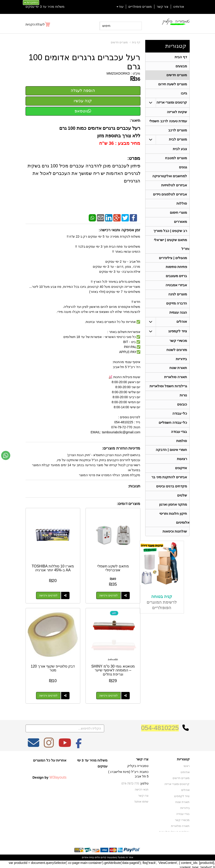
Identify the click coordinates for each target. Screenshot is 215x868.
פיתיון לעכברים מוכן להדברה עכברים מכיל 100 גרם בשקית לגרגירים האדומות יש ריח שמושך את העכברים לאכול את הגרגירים (83, 173)
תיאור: (135, 121)
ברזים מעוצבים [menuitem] (176, 282)
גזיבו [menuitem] (184, 95)
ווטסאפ (83, 111)
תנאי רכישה (142, 788)
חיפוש (106, 26)
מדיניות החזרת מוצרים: (121, 448)
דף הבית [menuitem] (181, 57)
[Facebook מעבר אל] (79, 744)
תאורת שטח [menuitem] (178, 376)
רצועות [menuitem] (182, 469)
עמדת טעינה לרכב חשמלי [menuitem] (168, 123)
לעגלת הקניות (35, 24)
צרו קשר (142, 758)
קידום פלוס (100, 856)
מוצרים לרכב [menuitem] (178, 132)
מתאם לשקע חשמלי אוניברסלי (113, 568)
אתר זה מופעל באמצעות (107, 856)
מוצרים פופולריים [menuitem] (140, 7)
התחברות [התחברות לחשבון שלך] (31, 3)
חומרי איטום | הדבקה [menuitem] (171, 460)
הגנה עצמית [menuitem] (178, 319)
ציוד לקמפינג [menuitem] (178, 338)
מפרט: (134, 158)
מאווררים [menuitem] (180, 226)
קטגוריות (176, 46)
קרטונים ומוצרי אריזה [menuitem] (172, 104)
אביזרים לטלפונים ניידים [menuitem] (170, 198)
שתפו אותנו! (142, 800)
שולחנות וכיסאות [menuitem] (175, 544)
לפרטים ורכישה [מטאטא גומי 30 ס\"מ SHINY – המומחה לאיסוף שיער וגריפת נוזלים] (109, 694)
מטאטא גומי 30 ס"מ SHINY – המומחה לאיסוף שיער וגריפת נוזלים (113, 669)
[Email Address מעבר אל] (34, 744)
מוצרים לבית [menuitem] (178, 142)
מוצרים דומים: (128, 504)
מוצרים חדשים (119, 42)
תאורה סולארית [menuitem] (176, 385)
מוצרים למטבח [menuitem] (176, 160)
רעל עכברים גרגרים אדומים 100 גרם (84, 62)
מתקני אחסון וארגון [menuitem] (173, 516)
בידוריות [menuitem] (181, 366)
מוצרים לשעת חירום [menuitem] (172, 85)
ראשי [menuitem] (187, 765)
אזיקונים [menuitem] (181, 479)
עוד (120, 7)
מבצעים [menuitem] (181, 66)
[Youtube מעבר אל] (65, 744)
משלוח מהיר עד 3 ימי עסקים (45, 7)
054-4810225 (160, 726)
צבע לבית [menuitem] (180, 151)
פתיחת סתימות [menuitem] (176, 272)
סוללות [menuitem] (182, 207)
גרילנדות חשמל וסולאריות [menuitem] (168, 394)
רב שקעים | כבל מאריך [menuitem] (170, 235)
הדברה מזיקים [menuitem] (177, 310)
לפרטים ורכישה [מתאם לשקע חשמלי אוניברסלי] (109, 595)
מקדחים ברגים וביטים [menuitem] (171, 497)
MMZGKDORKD (118, 73)
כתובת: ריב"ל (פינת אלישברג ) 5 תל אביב (128, 773)
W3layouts (58, 776)
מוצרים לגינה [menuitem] (178, 300)
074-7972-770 (131, 782)
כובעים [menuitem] (182, 413)
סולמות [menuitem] (182, 451)
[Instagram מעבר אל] (49, 744)
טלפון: (144, 782)
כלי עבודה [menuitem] (180, 422)
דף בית (136, 42)
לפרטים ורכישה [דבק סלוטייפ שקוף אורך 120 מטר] (48, 694)
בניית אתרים (88, 856)
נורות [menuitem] (183, 404)
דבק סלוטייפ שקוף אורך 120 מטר (52, 667)
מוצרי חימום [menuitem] (178, 217)
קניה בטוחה (162, 609)
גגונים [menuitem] (183, 170)
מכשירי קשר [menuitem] (178, 348)
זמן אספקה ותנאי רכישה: (120, 230)
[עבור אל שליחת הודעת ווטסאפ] (6, 455)
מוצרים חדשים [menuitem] (177, 76)
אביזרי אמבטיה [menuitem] (176, 291)
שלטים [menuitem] (182, 507)
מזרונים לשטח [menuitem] (177, 357)
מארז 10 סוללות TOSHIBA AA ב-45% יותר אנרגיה (52, 568)
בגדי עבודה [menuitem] (179, 441)
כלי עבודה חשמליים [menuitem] (173, 432)
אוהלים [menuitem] (182, 329)
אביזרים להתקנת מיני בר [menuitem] (169, 488)
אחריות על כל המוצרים (50, 759)
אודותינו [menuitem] (179, 7)
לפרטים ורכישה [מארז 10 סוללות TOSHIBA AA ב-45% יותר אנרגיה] (48, 595)
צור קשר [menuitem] (163, 7)
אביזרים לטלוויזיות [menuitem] (174, 188)
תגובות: (134, 486)
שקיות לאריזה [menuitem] (177, 113)
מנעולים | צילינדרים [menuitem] (173, 263)
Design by (49, 776)
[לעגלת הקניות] (38, 24)
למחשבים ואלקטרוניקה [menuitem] (170, 179)
